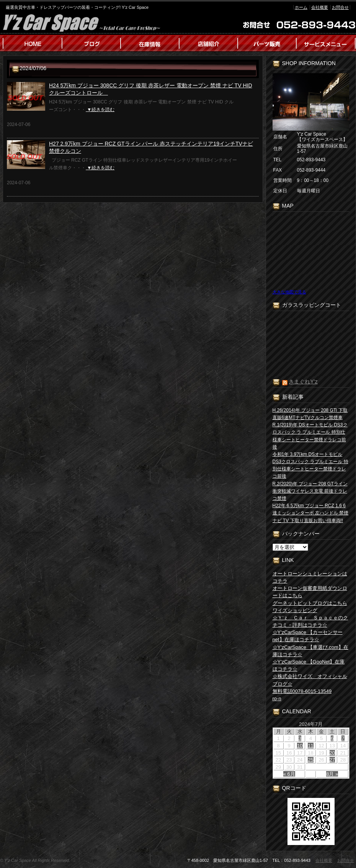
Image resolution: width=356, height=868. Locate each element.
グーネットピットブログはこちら (310, 603)
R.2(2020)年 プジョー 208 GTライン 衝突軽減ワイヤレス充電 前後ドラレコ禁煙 (310, 491)
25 (310, 760)
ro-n (277, 698)
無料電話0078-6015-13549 (302, 691)
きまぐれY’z (303, 382)
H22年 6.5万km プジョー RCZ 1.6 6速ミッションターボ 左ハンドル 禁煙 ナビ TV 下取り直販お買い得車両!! (311, 513)
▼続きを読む (100, 110)
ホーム (301, 7)
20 (332, 753)
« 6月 (289, 774)
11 (310, 746)
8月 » (332, 774)
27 (332, 760)
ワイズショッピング (295, 610)
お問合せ (340, 7)
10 (300, 746)
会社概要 (320, 7)
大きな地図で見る (289, 292)
